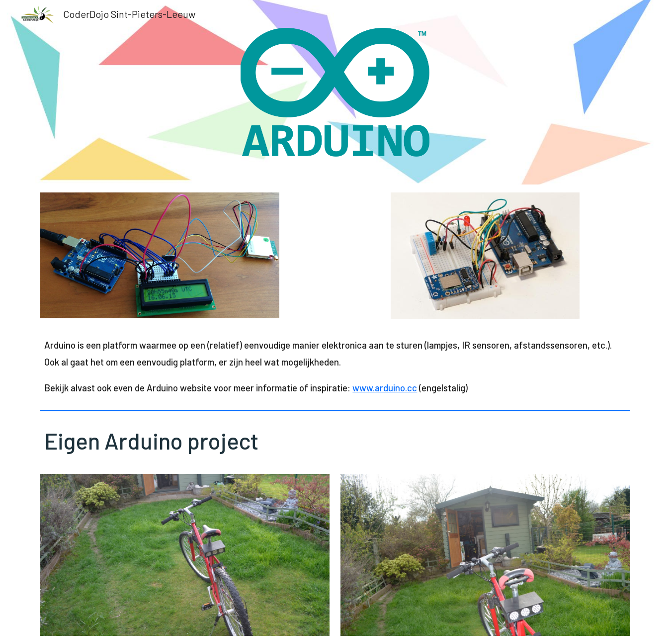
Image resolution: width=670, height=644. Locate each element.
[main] (335, 366)
